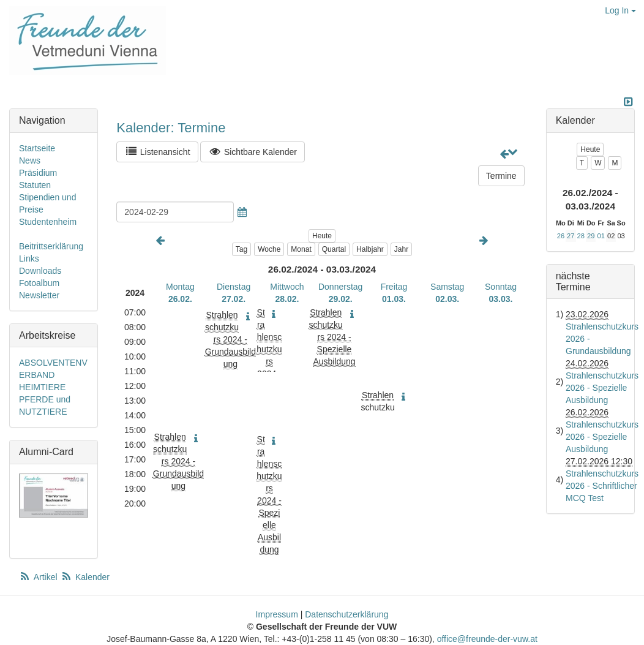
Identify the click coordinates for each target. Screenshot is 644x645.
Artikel (39, 577)
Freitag (394, 287)
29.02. (341, 299)
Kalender (85, 577)
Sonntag (501, 287)
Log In (620, 10)
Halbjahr (370, 249)
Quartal (334, 249)
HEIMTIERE (42, 387)
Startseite (37, 148)
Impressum (277, 614)
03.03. (501, 299)
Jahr (401, 249)
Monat (301, 249)
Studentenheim (48, 222)
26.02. (180, 299)
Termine (501, 176)
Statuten (35, 185)
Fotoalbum (39, 283)
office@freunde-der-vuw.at (487, 639)
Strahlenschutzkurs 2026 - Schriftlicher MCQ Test (602, 486)
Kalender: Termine (171, 128)
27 (571, 236)
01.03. (394, 299)
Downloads (40, 271)
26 (561, 236)
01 (601, 236)
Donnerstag (340, 287)
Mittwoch (287, 287)
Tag (241, 249)
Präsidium (38, 173)
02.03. (447, 299)
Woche (269, 249)
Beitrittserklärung (51, 246)
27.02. (234, 299)
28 (581, 236)
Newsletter (39, 295)
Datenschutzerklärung (346, 614)
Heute (322, 236)
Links (29, 258)
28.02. (287, 299)
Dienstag (234, 287)
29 (591, 236)
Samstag (447, 287)
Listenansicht (157, 152)
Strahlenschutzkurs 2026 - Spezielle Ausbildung (602, 388)
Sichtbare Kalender (253, 152)
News (30, 160)
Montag (180, 287)
